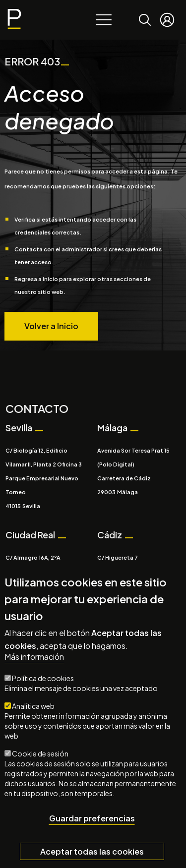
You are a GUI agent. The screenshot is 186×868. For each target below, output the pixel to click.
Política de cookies (43, 681)
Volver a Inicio (51, 326)
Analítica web (33, 709)
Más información (34, 660)
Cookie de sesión (40, 756)
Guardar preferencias (92, 821)
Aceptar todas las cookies (92, 854)
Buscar (145, 13)
